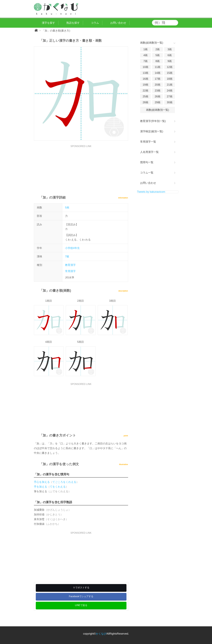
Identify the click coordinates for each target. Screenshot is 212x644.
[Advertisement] (81, 168)
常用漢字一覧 (148, 142)
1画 (145, 49)
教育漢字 (70, 265)
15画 (170, 73)
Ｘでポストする (81, 588)
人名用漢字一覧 (149, 152)
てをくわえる (58, 487)
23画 (158, 91)
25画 (145, 96)
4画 (145, 55)
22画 (145, 91)
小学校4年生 (72, 248)
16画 (145, 79)
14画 (158, 73)
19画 (145, 85)
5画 (67, 208)
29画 (158, 102)
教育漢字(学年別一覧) (153, 121)
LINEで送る (81, 605)
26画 (158, 96)
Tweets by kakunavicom (151, 192)
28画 (145, 102)
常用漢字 (70, 271)
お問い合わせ (148, 183)
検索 (175, 23)
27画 (170, 96)
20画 (158, 85)
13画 (145, 73)
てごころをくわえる (64, 482)
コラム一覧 (147, 173)
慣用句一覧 (147, 162)
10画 (145, 67)
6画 (170, 55)
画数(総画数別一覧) (158, 110)
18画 (170, 79)
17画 (158, 79)
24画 (170, 91)
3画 (170, 49)
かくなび (101, 634)
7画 (145, 61)
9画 (170, 61)
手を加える (40, 487)
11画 (158, 67)
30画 (170, 102)
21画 (170, 85)
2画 (158, 49)
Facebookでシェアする (81, 596)
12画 (170, 67)
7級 (67, 256)
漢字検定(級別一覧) (152, 131)
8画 (158, 61)
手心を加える (42, 482)
